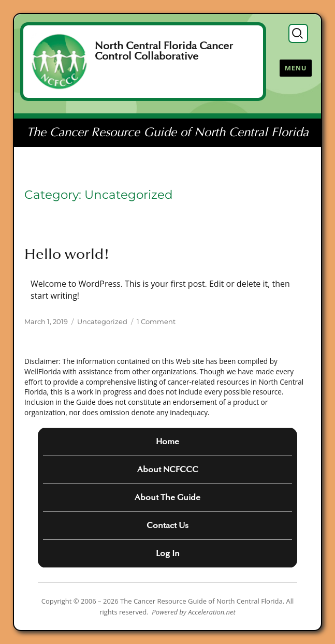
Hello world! (67, 254)
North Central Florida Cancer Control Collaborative (164, 51)
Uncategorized (102, 321)
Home (167, 442)
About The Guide (167, 497)
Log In (168, 553)
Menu (296, 68)
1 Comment (156, 321)
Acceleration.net (212, 612)
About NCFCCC (168, 470)
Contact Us (167, 525)
